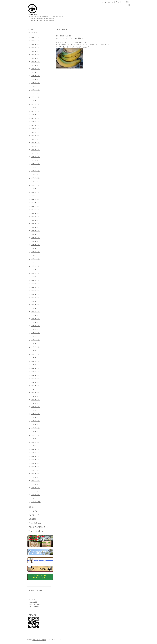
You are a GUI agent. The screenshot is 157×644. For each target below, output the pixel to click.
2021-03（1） (35, 252)
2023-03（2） (35, 167)
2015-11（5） (35, 456)
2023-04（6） (35, 164)
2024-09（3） (35, 104)
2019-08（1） (35, 308)
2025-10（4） (35, 58)
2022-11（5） (35, 182)
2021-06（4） (35, 241)
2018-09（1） (35, 347)
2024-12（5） (35, 93)
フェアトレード (34, 515)
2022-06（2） (35, 199)
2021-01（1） (35, 259)
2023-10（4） (35, 143)
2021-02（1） (35, 255)
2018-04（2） (35, 365)
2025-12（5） (35, 51)
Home (31, 29)
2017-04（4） (35, 396)
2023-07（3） (35, 153)
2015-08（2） (35, 467)
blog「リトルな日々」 (36, 531)
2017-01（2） (35, 407)
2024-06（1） (35, 115)
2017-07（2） (35, 389)
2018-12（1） (35, 336)
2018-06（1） (35, 358)
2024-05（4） (35, 118)
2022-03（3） (35, 210)
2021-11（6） (35, 224)
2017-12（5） (35, 375)
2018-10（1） (35, 343)
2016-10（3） (35, 417)
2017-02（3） (35, 403)
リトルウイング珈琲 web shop (39, 527)
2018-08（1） (35, 351)
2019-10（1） (35, 301)
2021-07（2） (35, 238)
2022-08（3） (35, 192)
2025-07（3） (35, 69)
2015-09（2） (35, 463)
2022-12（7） (35, 178)
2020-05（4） (35, 280)
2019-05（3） (35, 319)
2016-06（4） (35, 431)
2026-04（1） (35, 37)
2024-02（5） (35, 129)
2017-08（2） (35, 386)
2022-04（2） (35, 206)
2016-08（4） (35, 424)
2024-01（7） (35, 132)
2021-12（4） (35, 220)
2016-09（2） (35, 421)
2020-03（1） (35, 287)
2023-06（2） (35, 157)
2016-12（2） (35, 410)
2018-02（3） (35, 368)
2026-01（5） (35, 48)
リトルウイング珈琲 (39, 640)
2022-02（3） (35, 213)
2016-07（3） (35, 428)
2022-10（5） (35, 185)
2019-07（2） (35, 312)
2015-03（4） (35, 484)
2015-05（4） (35, 477)
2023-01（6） (35, 174)
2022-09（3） (35, 189)
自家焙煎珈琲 (33, 519)
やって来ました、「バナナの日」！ (70, 38)
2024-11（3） (35, 97)
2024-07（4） (35, 111)
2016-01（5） (35, 449)
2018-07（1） (35, 354)
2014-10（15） (36, 502)
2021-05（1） (35, 245)
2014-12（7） (35, 495)
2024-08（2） (35, 108)
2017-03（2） (35, 400)
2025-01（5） (35, 90)
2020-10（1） (35, 270)
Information (33, 33)
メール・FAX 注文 (35, 523)
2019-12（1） (35, 294)
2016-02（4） (35, 446)
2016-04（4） (35, 439)
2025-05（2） (35, 76)
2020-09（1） (35, 273)
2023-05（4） (35, 160)
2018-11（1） (35, 340)
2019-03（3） (35, 326)
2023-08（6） (35, 150)
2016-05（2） (35, 435)
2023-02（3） (35, 171)
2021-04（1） (35, 248)
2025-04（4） (35, 79)
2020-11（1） (35, 266)
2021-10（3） (35, 227)
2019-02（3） (35, 329)
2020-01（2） (35, 291)
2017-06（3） (35, 393)
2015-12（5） (35, 453)
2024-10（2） (35, 101)
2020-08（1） (35, 277)
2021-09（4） (35, 231)
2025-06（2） (35, 72)
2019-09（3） (35, 305)
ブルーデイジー (34, 511)
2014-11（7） (35, 498)
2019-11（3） (35, 298)
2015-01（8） (35, 491)
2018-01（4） (35, 372)
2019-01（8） (35, 333)
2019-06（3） (35, 315)
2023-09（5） (35, 146)
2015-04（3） (35, 481)
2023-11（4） (35, 139)
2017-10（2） (35, 382)
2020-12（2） (35, 262)
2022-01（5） (35, 217)
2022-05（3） (35, 203)
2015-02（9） (35, 488)
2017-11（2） (35, 379)
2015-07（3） (35, 470)
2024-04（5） (35, 122)
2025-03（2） (35, 83)
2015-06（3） (35, 474)
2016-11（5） (35, 414)
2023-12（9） (35, 136)
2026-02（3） (35, 44)
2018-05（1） (35, 361)
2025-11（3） (35, 55)
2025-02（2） (35, 86)
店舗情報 (31, 507)
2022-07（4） (35, 196)
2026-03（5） (35, 41)
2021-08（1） (35, 234)
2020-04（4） (35, 284)
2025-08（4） (35, 65)
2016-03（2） (35, 442)
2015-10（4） (35, 460)
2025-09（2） (35, 62)
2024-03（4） (35, 125)
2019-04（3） (35, 322)
